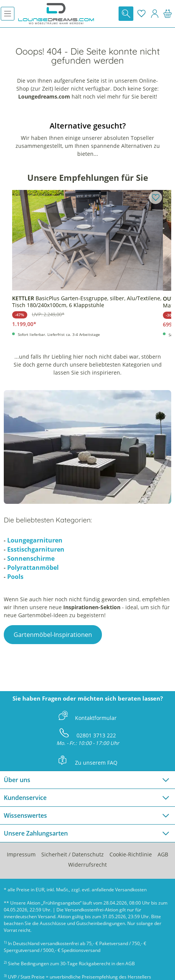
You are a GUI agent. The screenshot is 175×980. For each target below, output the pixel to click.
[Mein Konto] (155, 14)
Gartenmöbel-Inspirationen (53, 635)
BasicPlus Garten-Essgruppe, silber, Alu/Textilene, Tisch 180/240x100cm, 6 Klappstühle (87, 302)
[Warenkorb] (168, 14)
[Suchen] (126, 14)
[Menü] (8, 14)
